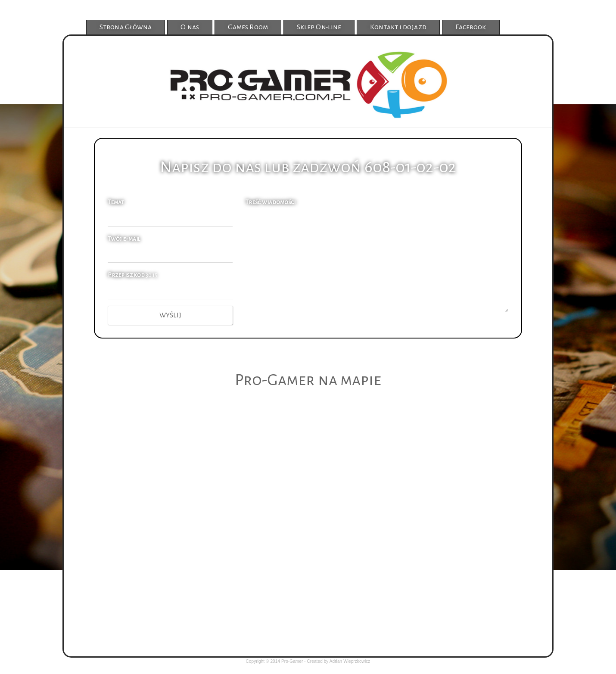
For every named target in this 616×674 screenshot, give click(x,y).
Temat (116, 202)
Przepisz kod (126, 275)
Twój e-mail (124, 239)
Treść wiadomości (271, 202)
